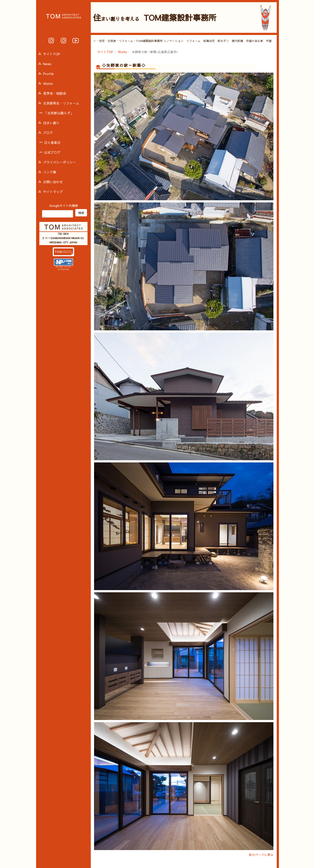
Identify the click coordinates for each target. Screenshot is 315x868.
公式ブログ (52, 152)
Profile (48, 74)
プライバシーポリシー (59, 162)
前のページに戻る (261, 855)
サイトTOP (105, 52)
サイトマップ (53, 192)
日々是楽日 (52, 142)
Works (122, 52)
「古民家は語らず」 (59, 113)
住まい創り (51, 123)
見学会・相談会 (55, 93)
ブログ (48, 133)
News (47, 64)
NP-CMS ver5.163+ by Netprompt (64, 268)
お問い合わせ (53, 182)
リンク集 (50, 172)
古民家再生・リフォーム (61, 103)
